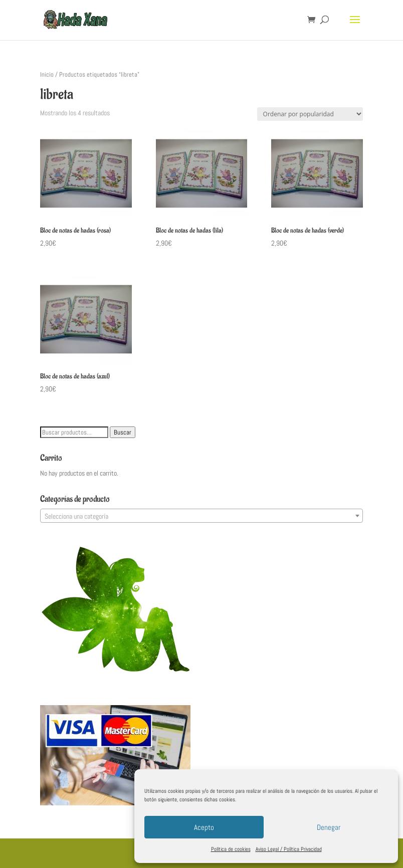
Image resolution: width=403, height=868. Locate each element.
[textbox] (201, 516)
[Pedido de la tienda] (310, 114)
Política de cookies (231, 849)
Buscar (123, 432)
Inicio (47, 74)
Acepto (204, 827)
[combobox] (201, 516)
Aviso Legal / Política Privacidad (289, 849)
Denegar (329, 827)
